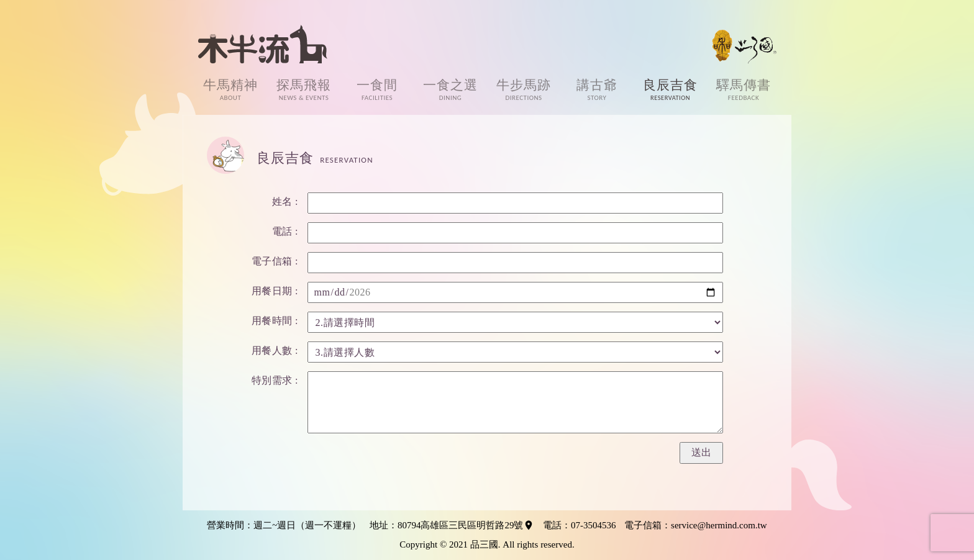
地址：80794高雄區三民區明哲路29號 (452, 525)
